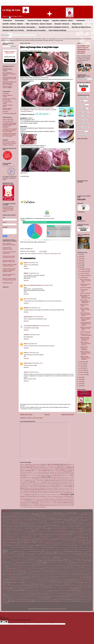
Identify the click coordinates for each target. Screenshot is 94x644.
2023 (80, 261)
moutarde (7, 572)
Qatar (44, 495)
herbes (17, 558)
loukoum (43, 566)
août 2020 (83, 278)
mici (71, 569)
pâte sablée (10, 579)
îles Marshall (42, 507)
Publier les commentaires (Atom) (35, 418)
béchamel (41, 518)
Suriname (32, 501)
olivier (22, 575)
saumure (6, 593)
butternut (42, 522)
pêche (48, 579)
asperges (89, 515)
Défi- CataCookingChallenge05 (61, 536)
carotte (78, 524)
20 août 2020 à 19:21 (32, 344)
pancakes (35, 576)
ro (39, 587)
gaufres (59, 553)
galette (21, 553)
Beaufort (35, 518)
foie (74, 549)
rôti (78, 587)
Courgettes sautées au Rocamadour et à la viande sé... (86, 324)
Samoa (65, 498)
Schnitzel (16, 593)
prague (45, 584)
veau (4, 601)
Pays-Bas (39, 493)
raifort (21, 586)
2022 (80, 263)
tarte (59, 596)
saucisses (77, 592)
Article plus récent (26, 415)
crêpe (71, 532)
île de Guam (35, 507)
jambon (76, 559)
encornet (8, 547)
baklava (89, 516)
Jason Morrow (53, 609)
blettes (46, 519)
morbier (55, 570)
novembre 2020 (84, 271)
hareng (82, 556)
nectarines (74, 572)
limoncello (18, 566)
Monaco (29, 488)
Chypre (72, 472)
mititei (22, 570)
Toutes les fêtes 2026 (8, 119)
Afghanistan (28, 464)
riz (36, 587)
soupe (30, 595)
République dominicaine (58, 496)
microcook (76, 569)
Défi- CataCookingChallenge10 (59, 538)
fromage (45, 254)
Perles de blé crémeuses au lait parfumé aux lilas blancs (9, 83)
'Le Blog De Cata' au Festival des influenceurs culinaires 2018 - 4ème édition (10, 130)
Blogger (64, 609)
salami (84, 589)
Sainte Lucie (53, 498)
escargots (67, 547)
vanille (80, 600)
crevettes (78, 532)
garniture (43, 553)
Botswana (70, 469)
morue (69, 570)
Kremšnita (62, 562)
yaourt (75, 601)
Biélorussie (46, 469)
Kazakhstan (55, 482)
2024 (80, 259)
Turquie (23, 504)
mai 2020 (83, 366)
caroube (85, 524)
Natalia (26, 263)
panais (25, 576)
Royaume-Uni (23, 496)
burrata (32, 522)
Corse (40, 474)
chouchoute (81, 527)
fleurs (70, 549)
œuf (90, 573)
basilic (30, 518)
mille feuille (10, 570)
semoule (28, 593)
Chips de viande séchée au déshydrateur (84, 348)
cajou (69, 522)
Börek (78, 519)
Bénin (64, 470)
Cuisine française (27, 533)
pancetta (42, 576)
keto (37, 561)
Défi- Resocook (55, 542)
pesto (75, 579)
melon (35, 569)
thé (3, 598)
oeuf (86, 573)
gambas (27, 553)
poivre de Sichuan (49, 583)
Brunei (35, 471)
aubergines (11, 516)
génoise (82, 553)
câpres (68, 524)
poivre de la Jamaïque (39, 583)
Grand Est (29, 479)
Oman (66, 490)
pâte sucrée (18, 579)
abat (4, 513)
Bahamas (47, 468)
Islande (22, 482)
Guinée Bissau (54, 479)
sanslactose (27, 590)
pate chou (71, 578)
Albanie (43, 464)
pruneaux (60, 584)
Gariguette (37, 553)
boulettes (16, 521)
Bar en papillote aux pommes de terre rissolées (9, 73)
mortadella (65, 570)
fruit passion (84, 551)
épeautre (35, 547)
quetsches (80, 584)
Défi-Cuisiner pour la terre (31, 544)
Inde (52, 480)
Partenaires (81, 21)
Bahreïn (52, 468)
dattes (81, 533)
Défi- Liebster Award (60, 541)
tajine (44, 596)
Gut (25, 299)
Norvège (47, 490)
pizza (40, 581)
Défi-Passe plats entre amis (65, 544)
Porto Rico (16, 584)
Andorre (71, 464)
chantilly (54, 525)
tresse (90, 598)
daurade (86, 533)
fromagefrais (75, 551)
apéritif (33, 514)
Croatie (58, 474)
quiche (90, 584)
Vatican (51, 504)
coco (46, 528)
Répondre (26, 268)
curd (65, 533)
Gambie (68, 477)
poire (67, 581)
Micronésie (61, 487)
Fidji (32, 477)
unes (58, 600)
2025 (80, 257)
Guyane (22, 480)
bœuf (51, 519)
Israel (26, 482)
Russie (31, 496)
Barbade (64, 468)
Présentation (20, 21)
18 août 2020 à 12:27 (34, 273)
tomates (44, 598)
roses (74, 587)
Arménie (66, 466)
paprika (82, 576)
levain (69, 564)
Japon (43, 482)
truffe (17, 600)
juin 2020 (83, 364)
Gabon (63, 477)
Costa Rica (52, 474)
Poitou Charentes (59, 493)
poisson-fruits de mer (15, 582)
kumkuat (68, 562)
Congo (35, 474)
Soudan (69, 499)
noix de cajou (34, 573)
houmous (38, 558)
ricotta (31, 587)
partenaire (23, 578)
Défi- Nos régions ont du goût (73, 541)
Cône (85, 529)
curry (69, 533)
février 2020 (83, 372)
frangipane (55, 551)
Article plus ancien (68, 415)
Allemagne (57, 464)
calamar (79, 522)
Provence (33, 495)
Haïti (36, 480)
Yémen (67, 504)
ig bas (51, 558)
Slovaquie (53, 499)
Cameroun (22, 472)
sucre (89, 595)
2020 (80, 267)
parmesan (15, 578)
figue (43, 549)
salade (72, 589)
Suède (38, 501)
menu (46, 569)
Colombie (24, 474)
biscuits (26, 519)
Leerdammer (27, 564)
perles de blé (59, 579)
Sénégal (55, 501)
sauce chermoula (46, 592)
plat (50, 581)
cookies (28, 530)
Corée (45, 474)
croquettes (11, 533)
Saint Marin (32, 498)
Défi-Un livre (13, 546)
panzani (54, 576)
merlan (61, 569)
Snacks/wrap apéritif (8, 283)
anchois (88, 513)
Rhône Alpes (56, 495)
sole (6, 595)
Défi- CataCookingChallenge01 (79, 535)
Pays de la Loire (30, 493)
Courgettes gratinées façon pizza (85, 285)
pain (80, 575)
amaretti (78, 513)
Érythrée (43, 506)
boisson (57, 519)
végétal (9, 601)
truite (21, 600)
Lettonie (49, 484)
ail (40, 513)
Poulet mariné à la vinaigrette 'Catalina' (8, 69)
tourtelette (85, 598)
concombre (79, 529)
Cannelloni (52, 524)
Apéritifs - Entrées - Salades (13, 24)
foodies (86, 549)
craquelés (25, 532)
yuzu (85, 601)
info (37, 559)
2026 (80, 254)
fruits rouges (51, 254)
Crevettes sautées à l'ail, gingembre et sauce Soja (9, 261)
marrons (80, 567)
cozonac (4, 532)
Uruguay (41, 504)
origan (50, 575)
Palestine (51, 491)
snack (87, 593)
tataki (75, 596)
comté (73, 529)
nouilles (72, 573)
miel (5, 570)
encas (4, 547)
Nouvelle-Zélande (55, 490)
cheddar (88, 525)
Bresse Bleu (49, 521)
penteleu (53, 579)
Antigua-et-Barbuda (30, 466)
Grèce (34, 479)
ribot (23, 587)
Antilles (38, 466)
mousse (90, 570)
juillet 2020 (83, 362)
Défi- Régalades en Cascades (43, 542)
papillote (64, 576)
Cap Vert (34, 472)
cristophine (89, 532)
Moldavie (22, 488)
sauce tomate (69, 592)
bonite (74, 519)
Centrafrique (40, 472)
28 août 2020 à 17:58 (37, 363)
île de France (28, 507)
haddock (68, 556)
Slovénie (59, 499)
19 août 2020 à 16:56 (34, 335)
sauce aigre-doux (84, 590)
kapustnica (20, 561)
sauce (76, 590)
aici (32, 249)
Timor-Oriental (41, 502)
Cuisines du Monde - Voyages (38, 21)
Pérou (39, 495)
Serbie (27, 499)
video (37, 601)
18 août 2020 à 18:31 (38, 317)
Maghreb (65, 485)
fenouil (20, 549)
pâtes (23, 579)
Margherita (57, 567)
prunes (65, 584)
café (61, 522)
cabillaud (48, 522)
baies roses (83, 516)
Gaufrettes (66, 553)
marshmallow (87, 567)
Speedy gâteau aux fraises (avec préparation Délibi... (85, 297)
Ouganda (26, 491)
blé (43, 519)
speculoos (45, 595)
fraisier (26, 551)
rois (59, 587)
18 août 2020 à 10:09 (33, 263)
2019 (80, 377)
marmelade (63, 567)
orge (46, 575)
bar (16, 518)
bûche (13, 522)
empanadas (88, 546)
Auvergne (34, 467)
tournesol (75, 598)
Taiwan (71, 501)
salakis (80, 589)
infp (41, 559)
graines (61, 555)
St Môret (74, 595)
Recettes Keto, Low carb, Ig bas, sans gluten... (19, 27)
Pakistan (40, 491)
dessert (34, 545)
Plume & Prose (28, 363)
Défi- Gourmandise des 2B (48, 541)
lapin (8, 564)
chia (18, 527)
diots (46, 546)
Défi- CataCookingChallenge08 (24, 538)
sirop (68, 593)
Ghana (72, 477)
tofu (31, 598)
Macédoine (52, 485)
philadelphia (8, 581)
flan (65, 549)
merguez (50, 569)
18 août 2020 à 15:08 (47, 285)
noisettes (22, 573)
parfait (9, 578)
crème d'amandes (54, 532)
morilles (60, 570)
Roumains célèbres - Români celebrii (8, 109)
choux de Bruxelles (7, 529)
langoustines (78, 562)
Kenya (61, 482)
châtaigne (77, 525)
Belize (21, 469)
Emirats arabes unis (47, 475)
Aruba (71, 466)
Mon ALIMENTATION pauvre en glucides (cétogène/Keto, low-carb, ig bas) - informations (10, 125)
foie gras (79, 549)
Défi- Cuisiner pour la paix (45, 539)
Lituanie (28, 485)
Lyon (47, 485)
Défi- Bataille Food (34, 535)
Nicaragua (66, 488)
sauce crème (55, 592)
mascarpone (10, 569)
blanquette (38, 519)
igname (62, 558)
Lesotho (43, 484)
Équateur (37, 506)
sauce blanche (22, 592)
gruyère (20, 556)
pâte (55, 578)
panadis (20, 576)
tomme (52, 598)
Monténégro (42, 488)
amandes (70, 513)
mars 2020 (83, 370)
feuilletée (29, 549)
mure (38, 572)
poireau (73, 581)
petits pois (89, 579)
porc (6, 584)
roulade (83, 587)
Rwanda (38, 496)
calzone (84, 522)
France (44, 477)
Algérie (49, 464)
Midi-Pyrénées (69, 487)
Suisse (26, 501)
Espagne (56, 475)
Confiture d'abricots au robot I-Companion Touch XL (9, 265)
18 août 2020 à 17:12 (35, 308)
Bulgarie (45, 470)
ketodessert (55, 561)
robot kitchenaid (45, 587)
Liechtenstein (70, 484)
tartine (70, 596)
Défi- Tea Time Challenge (66, 543)
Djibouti (29, 475)
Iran (66, 480)
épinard (50, 547)
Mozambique (49, 488)
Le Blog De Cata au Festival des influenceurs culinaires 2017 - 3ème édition (9, 135)
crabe (9, 532)
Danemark (23, 475)
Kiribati (73, 482)
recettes (54, 586)
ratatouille (32, 586)
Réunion (68, 496)
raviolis (38, 586)
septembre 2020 (84, 275)
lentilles (48, 564)
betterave (73, 518)
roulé (88, 587)
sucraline (85, 595)
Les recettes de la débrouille (31, 326)
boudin (10, 521)
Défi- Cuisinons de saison (64, 539)
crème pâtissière (63, 532)
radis (16, 586)
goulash (56, 555)
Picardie (52, 493)
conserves (17, 530)
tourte (80, 598)
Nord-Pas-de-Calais (30, 490)
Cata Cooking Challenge (57, 30)
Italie (31, 482)
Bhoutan (33, 469)
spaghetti (36, 595)
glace (56, 254)
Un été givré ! (42, 114)
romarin (64, 587)
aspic (6, 516)
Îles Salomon (22, 559)
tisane (28, 598)
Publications (8, 21)
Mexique (54, 487)
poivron (56, 583)
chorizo (56, 527)
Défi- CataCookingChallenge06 (78, 536)
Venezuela (56, 504)
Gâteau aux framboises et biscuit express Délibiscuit (86, 319)
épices (44, 547)
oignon (6, 575)
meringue (56, 569)
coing (57, 529)
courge (80, 530)
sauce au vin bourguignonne (11, 592)
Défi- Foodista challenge (33, 541)
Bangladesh (58, 467)
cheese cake (6, 527)
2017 (80, 381)
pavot (28, 579)
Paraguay (22, 493)
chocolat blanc (49, 527)
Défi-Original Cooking (51, 544)
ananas (83, 513)
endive (13, 547)
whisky (67, 601)
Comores (30, 474)
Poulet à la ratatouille (85, 293)
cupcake (56, 533)
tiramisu (23, 598)
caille (66, 522)
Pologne (67, 493)
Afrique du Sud (36, 464)
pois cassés (85, 581)
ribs (26, 587)
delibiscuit (20, 546)
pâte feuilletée (83, 578)
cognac (52, 529)
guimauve (33, 556)
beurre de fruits (86, 518)
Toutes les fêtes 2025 (8, 121)
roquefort (69, 587)
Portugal (26, 495)
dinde (41, 546)
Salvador (59, 498)
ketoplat (85, 561)
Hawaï (32, 480)
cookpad (33, 530)
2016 (80, 384)
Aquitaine (43, 466)
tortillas (64, 598)
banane (4, 518)
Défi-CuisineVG (41, 544)
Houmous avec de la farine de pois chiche (9, 253)
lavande (22, 564)
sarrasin (70, 590)
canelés (36, 524)
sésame (44, 593)
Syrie (50, 501)
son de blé (15, 595)
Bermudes (27, 469)
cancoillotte (30, 524)
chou (61, 527)
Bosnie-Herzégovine (60, 469)
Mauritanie (47, 487)
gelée (77, 553)
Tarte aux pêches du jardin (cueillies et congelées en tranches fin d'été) (9, 270)
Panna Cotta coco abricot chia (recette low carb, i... (85, 344)
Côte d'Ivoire (69, 474)
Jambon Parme (83, 559)
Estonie (62, 475)
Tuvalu (29, 504)
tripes (13, 600)
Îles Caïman (63, 506)
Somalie (64, 499)
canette (41, 524)
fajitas (11, 549)
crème (30, 532)
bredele (39, 521)
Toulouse (70, 598)
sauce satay (62, 592)
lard (12, 564)
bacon (61, 516)
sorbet (20, 595)
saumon (90, 592)
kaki (15, 561)
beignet (47, 518)
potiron (33, 584)
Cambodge (70, 470)
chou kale (67, 527)
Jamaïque (38, 482)
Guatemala (41, 479)
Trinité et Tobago (57, 502)
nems (79, 572)
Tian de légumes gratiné (84, 290)
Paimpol (75, 575)
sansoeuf (34, 590)
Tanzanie (22, 502)
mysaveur (48, 572)
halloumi (77, 556)
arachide (55, 515)
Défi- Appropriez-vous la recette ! (19, 535)
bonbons (68, 519)
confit (89, 529)
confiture (5, 530)
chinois (33, 527)
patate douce (49, 578)
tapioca (54, 596)
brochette (77, 521)
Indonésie (58, 480)
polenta (62, 583)
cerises (24, 525)
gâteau (51, 553)
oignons (11, 575)
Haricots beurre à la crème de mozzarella (86, 335)
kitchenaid (41, 562)
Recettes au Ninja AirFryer (81, 27)
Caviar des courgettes (85, 288)
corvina (63, 530)
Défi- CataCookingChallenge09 (41, 538)
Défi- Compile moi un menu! (35, 254)
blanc (26, 254)
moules (78, 570)
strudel (80, 595)
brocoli (83, 521)
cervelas (30, 525)
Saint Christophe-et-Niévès (37, 589)
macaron (70, 566)
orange (36, 575)
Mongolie (35, 488)
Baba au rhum (55, 516)
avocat (36, 516)
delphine (26, 273)
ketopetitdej (79, 561)
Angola (22, 466)
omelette (31, 575)
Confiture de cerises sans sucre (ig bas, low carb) (9, 257)
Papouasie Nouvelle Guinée (67, 491)
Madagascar (59, 485)
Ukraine (35, 504)
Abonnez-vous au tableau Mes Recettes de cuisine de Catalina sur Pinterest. (9, 143)
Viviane (26, 372)
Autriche (28, 467)
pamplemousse (13, 576)
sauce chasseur (38, 592)
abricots (14, 513)
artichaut (73, 515)
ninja (12, 573)
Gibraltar (23, 479)
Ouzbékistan (33, 491)
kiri (31, 562)
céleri (90, 524)
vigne (47, 601)
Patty (25, 344)
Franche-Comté (56, 477)
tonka (60, 598)
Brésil (40, 470)
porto (11, 584)
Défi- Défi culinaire (80, 539)
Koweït (23, 484)
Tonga (50, 502)
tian (12, 598)
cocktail (41, 529)
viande (30, 601)
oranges (41, 575)
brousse (88, 521)
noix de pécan (42, 573)
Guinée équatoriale (63, 479)
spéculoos (51, 595)
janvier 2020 (83, 375)
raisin (25, 586)
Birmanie (39, 469)
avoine (42, 516)
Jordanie (49, 482)
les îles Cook (31, 506)
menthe (40, 569)
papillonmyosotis (28, 317)
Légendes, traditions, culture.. (63, 21)
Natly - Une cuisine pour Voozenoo (33, 285)
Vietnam (62, 504)
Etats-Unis (89, 547)
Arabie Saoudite (51, 466)
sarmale (64, 590)
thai (82, 596)
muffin (33, 572)
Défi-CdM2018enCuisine (18, 544)
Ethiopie (28, 477)
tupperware (31, 600)
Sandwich (9, 590)
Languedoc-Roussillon (31, 484)
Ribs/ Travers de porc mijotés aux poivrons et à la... (86, 281)
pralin (49, 584)
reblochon (44, 586)
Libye (64, 484)
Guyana (71, 479)
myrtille (42, 572)
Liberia (59, 484)
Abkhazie (22, 464)
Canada (28, 472)
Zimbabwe (24, 506)
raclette (12, 586)
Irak (63, 480)
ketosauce (13, 562)
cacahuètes (55, 522)
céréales (19, 525)
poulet (39, 584)
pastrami (43, 578)
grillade (10, 556)
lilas (5, 566)
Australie (22, 467)
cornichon (53, 530)
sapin (49, 590)
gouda (51, 555)
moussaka (84, 570)
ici (45, 242)
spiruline (56, 595)
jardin (6, 561)
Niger (71, 488)
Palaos (45, 491)
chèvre (13, 527)
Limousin (22, 485)
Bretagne (29, 470)
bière (15, 519)
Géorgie (27, 480)
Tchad (27, 502)
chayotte (83, 525)
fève (35, 549)
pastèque (37, 578)
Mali (32, 487)
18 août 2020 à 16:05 (31, 299)
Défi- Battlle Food (47, 535)
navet (70, 572)
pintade (25, 581)
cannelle (46, 524)
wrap (71, 601)
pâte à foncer (65, 578)
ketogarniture (65, 561)
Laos (38, 484)
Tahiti (66, 501)
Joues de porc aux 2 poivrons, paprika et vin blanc (85, 314)
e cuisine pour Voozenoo (43, 110)
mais (5, 567)
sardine (53, 590)
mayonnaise (29, 569)
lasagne (17, 564)
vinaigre (56, 601)
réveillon (88, 586)
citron (29, 529)
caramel (73, 524)
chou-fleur (74, 527)
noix (28, 573)
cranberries (19, 532)
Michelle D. (27, 308)
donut (65, 546)
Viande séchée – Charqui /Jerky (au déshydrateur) (85, 301)
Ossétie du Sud (56, 575)
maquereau (50, 567)
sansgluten (17, 590)
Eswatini (67, 475)
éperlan (39, 547)
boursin (34, 521)
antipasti (27, 515)
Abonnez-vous (10, 61)
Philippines (46, 493)
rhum (18, 587)
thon (7, 598)
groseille (15, 556)
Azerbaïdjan (41, 467)
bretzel (61, 521)
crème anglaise (45, 532)
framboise (31, 551)
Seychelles (33, 499)
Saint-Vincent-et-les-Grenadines (43, 498)
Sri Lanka (61, 595)
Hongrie (46, 480)
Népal (62, 490)
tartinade (64, 596)
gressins (4, 556)
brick (65, 521)
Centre (46, 472)
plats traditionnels (59, 581)
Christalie (26, 335)
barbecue (26, 518)
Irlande (71, 480)
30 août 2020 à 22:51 (33, 372)
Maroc (41, 487)
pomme (73, 583)
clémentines (35, 529)
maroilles (75, 567)
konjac (52, 562)
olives (17, 575)
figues (48, 549)
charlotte (71, 525)
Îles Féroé (69, 506)
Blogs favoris (77, 24)
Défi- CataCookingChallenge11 (77, 538)
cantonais (58, 524)
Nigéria (22, 490)
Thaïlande (33, 502)
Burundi (59, 470)
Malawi (22, 487)
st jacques (67, 595)
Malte (36, 487)
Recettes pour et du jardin (36, 30)
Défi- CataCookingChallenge (62, 535)
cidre (25, 529)
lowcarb (48, 566)
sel (24, 593)
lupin (52, 566)
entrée (27, 547)
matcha (17, 569)
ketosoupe (19, 562)
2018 (80, 379)
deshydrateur (26, 546)
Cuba (63, 474)
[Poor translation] (6, 622)
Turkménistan (71, 502)
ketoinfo (73, 561)
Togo (46, 502)
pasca (31, 578)
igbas (55, 558)
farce (16, 549)
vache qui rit (74, 600)
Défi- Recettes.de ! (26, 542)
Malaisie (71, 485)
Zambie (72, 504)
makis (10, 567)
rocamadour (54, 587)
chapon (66, 525)
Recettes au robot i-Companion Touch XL (54, 27)
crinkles (84, 532)
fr (42, 254)
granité (72, 555)
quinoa (6, 586)
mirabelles (17, 570)
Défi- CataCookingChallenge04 (43, 536)
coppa (39, 530)
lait (72, 562)
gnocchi (35, 555)
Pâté (59, 578)
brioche (71, 521)
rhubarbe (12, 587)
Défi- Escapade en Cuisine (11, 541)
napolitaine (61, 572)
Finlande (37, 477)
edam (68, 546)
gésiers (4, 555)
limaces (9, 566)
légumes (40, 564)
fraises (20, 551)
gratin (77, 555)
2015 (80, 386)
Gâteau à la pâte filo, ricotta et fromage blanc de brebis (9, 78)
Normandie (40, 490)
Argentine (60, 466)
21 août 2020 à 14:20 (34, 353)
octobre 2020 (84, 273)
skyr (72, 593)
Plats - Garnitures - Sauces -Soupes (39, 24)
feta (24, 549)
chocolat (40, 527)
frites (61, 551)
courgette (87, 530)
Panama (57, 491)
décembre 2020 (84, 269)
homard (21, 558)
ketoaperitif (45, 561)
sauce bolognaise (29, 592)
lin (28, 566)
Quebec (49, 495)
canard (23, 524)
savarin (11, 593)
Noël (17, 573)
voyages (62, 601)
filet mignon (54, 549)
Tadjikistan (61, 501)
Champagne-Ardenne (54, 472)
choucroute (88, 527)
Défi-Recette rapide (77, 544)
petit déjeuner (81, 579)
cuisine (21, 533)
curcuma (61, 533)
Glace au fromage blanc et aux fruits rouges (9, 275)
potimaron (27, 584)
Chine (66, 472)
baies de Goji (77, 516)
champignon (47, 525)
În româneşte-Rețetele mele (9, 114)
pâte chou (76, 578)
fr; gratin (10, 551)
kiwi (48, 562)
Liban (54, 483)
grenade (88, 555)
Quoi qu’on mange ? (27, 111)
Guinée (47, 479)
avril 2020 (83, 368)
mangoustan (38, 567)
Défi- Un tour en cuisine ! (80, 542)
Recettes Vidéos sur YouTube (13, 30)
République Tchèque (46, 496)
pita (36, 581)
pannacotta (47, 576)
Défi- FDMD (22, 541)
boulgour (22, 521)
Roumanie (65, 494)
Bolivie (52, 469)
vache (59, 254)
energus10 (20, 547)
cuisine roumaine (37, 533)
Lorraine (34, 485)
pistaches (31, 581)
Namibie (56, 488)
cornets (49, 530)
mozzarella (21, 572)
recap (49, 586)
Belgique (70, 467)
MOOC (50, 570)
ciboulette (20, 529)
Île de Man (56, 506)
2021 (80, 265)
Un (36, 110)
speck (40, 595)
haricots (87, 556)
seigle (20, 593)
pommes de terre (87, 583)
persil (70, 579)
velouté (17, 601)
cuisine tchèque (46, 533)
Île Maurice (49, 506)
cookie (23, 530)
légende (33, 564)
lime (13, 566)
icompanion (44, 558)
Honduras (40, 480)
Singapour (47, 499)
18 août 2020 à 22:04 (44, 326)
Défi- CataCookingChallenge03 (25, 536)
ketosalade (5, 562)
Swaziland (44, 501)
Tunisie (64, 502)
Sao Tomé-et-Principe (42, 590)
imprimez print (47, 216)
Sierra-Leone (40, 499)
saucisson (84, 592)
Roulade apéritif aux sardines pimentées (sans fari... (85, 353)
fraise (15, 551)
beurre (79, 518)
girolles (25, 555)
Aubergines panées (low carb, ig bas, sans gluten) (85, 339)
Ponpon (26, 353)
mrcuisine (28, 572)
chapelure (61, 525)
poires (79, 581)
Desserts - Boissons (62, 24)
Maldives (27, 487)
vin (51, 601)
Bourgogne (22, 470)
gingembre (20, 555)
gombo (40, 555)
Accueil (47, 415)
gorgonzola (45, 555)
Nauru (61, 488)
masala (4, 569)
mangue (44, 567)
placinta (45, 581)
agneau (36, 513)
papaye (59, 576)
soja (90, 593)
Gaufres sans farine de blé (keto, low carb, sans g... (86, 329)
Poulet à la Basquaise (85, 332)
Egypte (39, 475)
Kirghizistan (67, 482)
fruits (90, 551)
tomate (39, 598)
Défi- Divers (89, 539)
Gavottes (72, 553)
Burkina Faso (53, 470)
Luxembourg (41, 485)
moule (74, 570)
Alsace (65, 464)
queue (86, 584)
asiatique (83, 515)
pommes (78, 583)
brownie (4, 522)
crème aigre (37, 532)
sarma (59, 590)
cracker (13, 532)
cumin (52, 533)
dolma (54, 546)
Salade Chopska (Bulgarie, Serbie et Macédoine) (85, 358)
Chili (61, 472)
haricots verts (6, 558)
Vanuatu (46, 504)
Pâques (87, 576)
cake (73, 522)
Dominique (34, 475)
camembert (6, 524)
